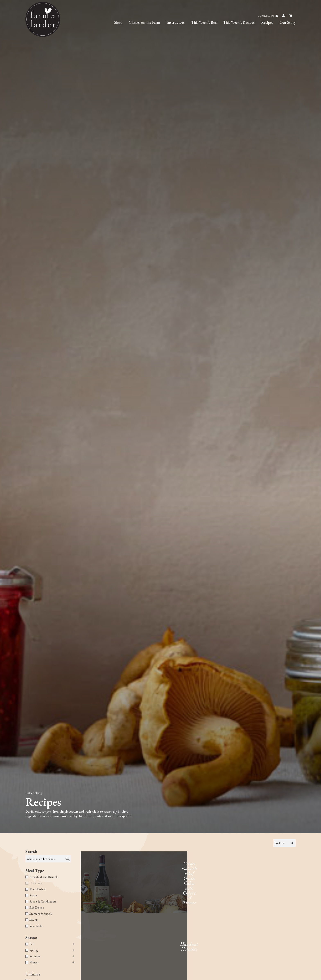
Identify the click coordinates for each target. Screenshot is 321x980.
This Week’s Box (204, 22)
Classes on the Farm (144, 22)
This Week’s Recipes (239, 22)
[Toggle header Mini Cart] (291, 16)
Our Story (288, 22)
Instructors (176, 22)
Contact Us (268, 16)
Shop (118, 22)
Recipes (267, 22)
